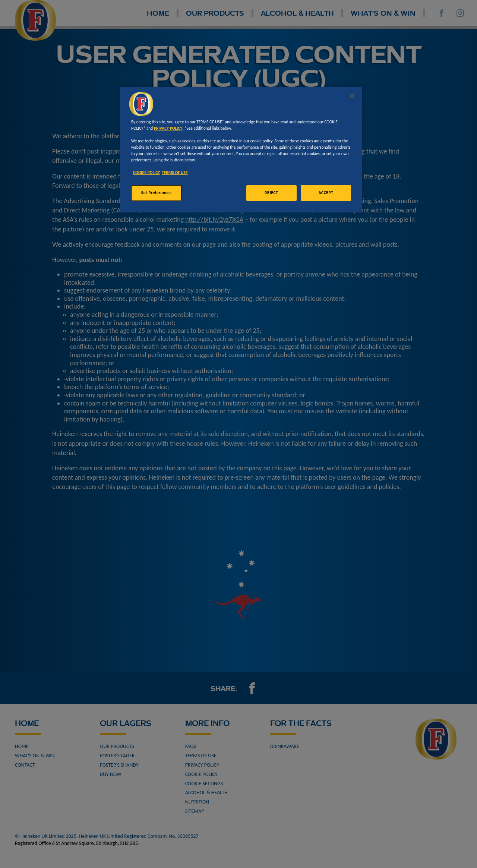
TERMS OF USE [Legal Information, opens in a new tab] (175, 173)
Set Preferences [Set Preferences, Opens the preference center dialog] (157, 193)
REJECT (271, 193)
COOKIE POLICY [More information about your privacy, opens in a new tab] (146, 173)
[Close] (352, 96)
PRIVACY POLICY (168, 128)
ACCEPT (326, 193)
